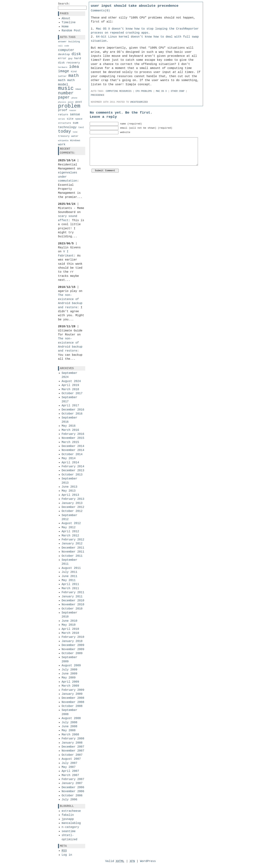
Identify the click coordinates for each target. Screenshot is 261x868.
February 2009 (73, 690)
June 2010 (69, 621)
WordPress (148, 861)
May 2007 (69, 767)
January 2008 (72, 743)
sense (75, 114)
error (62, 58)
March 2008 (70, 735)
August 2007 (71, 759)
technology (67, 127)
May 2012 (69, 528)
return (63, 115)
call (60, 46)
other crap (178, 91)
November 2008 (73, 702)
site (70, 119)
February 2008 (73, 739)
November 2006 (73, 791)
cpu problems (144, 91)
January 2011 (72, 597)
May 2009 (69, 678)
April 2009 (70, 682)
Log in (67, 855)
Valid (115, 861)
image (64, 71)
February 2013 (73, 499)
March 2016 (70, 430)
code (67, 46)
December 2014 (73, 446)
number (66, 93)
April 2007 (70, 771)
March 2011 (70, 588)
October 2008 (72, 706)
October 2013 (72, 475)
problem (69, 106)
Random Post (71, 31)
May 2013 (69, 491)
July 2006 (69, 800)
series (61, 119)
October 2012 (72, 511)
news (78, 89)
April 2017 (70, 406)
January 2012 (72, 544)
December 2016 (73, 410)
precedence (98, 95)
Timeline (69, 22)
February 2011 (73, 592)
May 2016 (69, 426)
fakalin (68, 815)
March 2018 (70, 389)
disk (76, 54)
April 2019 (70, 385)
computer (66, 50)
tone (75, 132)
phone (74, 98)
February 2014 (73, 467)
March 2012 (70, 536)
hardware (63, 67)
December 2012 (73, 507)
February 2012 (73, 540)
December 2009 (73, 645)
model (63, 85)
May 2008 (69, 730)
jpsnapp (68, 819)
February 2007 (73, 779)
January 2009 (72, 694)
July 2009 (69, 670)
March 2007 (70, 775)
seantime (69, 831)
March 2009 (70, 686)
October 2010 (72, 609)
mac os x (161, 91)
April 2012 (70, 532)
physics (62, 102)
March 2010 (70, 633)
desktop (64, 54)
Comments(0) (100, 11)
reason (72, 110)
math (73, 76)
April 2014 (70, 463)
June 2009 (69, 674)
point (71, 102)
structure (64, 123)
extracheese (71, 811)
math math (66, 80)
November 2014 (73, 450)
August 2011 (71, 568)
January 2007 (72, 783)
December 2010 (73, 601)
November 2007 (73, 751)
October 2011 (72, 556)
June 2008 (69, 727)
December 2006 (73, 787)
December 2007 (73, 747)
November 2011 (73, 552)
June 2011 (69, 576)
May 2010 (69, 625)
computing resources (119, 91)
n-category (70, 827)
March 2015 (70, 442)
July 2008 (69, 723)
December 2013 (73, 471)
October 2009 (72, 653)
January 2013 (72, 503)
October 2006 (72, 796)
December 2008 (73, 698)
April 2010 (70, 629)
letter (62, 76)
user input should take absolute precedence (135, 6)
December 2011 (73, 548)
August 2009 (71, 666)
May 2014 (69, 458)
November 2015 (73, 438)
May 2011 (69, 580)
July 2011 (69, 572)
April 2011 (70, 584)
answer (62, 42)
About (66, 19)
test (81, 127)
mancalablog (71, 823)
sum (75, 123)
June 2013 (69, 487)
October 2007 (72, 755)
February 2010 (73, 637)
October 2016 (72, 414)
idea (74, 67)
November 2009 (73, 649)
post (79, 102)
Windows (75, 140)
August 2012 (71, 523)
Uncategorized (139, 102)
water (75, 136)
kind (74, 72)
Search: (64, 4)
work (62, 144)
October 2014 (72, 454)
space (79, 119)
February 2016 (73, 434)
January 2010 (72, 641)
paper (64, 97)
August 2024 (71, 381)
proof (63, 110)
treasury (64, 136)
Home (65, 27)
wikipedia (63, 141)
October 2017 (72, 393)
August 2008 (71, 718)
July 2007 (69, 763)
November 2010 (73, 605)
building (74, 42)
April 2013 (70, 495)
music (66, 88)
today (65, 131)
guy (70, 59)
